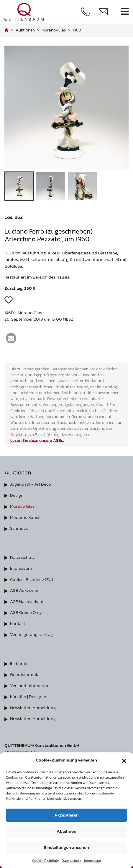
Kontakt (18, 623)
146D (77, 30)
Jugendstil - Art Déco (31, 484)
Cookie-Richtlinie (45, 861)
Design (17, 495)
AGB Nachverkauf (27, 601)
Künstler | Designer (28, 696)
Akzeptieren (66, 815)
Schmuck (19, 528)
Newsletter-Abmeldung (33, 708)
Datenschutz (71, 861)
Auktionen (25, 30)
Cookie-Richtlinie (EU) (32, 579)
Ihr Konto (19, 663)
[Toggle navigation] (125, 12)
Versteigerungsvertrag (31, 634)
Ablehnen (66, 831)
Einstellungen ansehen (66, 847)
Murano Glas (22, 506)
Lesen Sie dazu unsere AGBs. (37, 440)
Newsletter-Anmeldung (33, 718)
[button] (124, 760)
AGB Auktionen (25, 590)
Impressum (92, 861)
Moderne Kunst (25, 517)
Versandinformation (30, 685)
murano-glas (54, 30)
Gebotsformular (26, 674)
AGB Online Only (26, 612)
